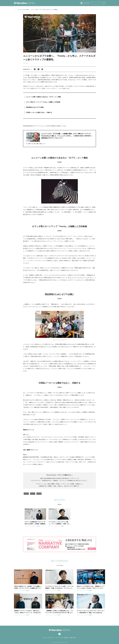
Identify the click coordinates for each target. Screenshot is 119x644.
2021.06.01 (79, 615)
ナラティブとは (60, 638)
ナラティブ (26, 494)
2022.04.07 (16, 615)
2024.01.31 (16, 591)
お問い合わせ (73, 638)
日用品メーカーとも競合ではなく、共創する (39, 112)
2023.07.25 (51, 526)
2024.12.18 (27, 526)
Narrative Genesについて (49, 638)
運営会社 (67, 638)
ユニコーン (33, 494)
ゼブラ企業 (39, 494)
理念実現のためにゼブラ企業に (35, 107)
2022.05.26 (79, 591)
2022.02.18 (48, 615)
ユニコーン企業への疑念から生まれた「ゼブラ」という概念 (44, 97)
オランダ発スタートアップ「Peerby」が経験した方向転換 (43, 102)
